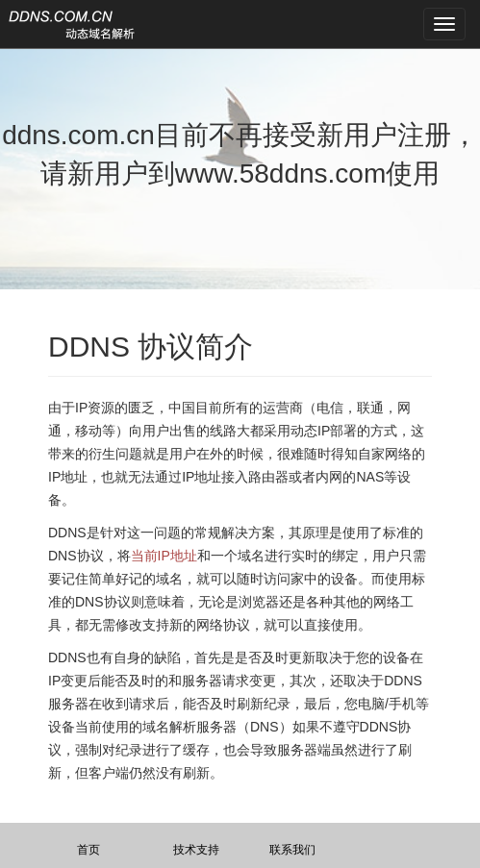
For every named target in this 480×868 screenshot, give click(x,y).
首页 (88, 850)
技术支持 (196, 850)
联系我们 (292, 850)
